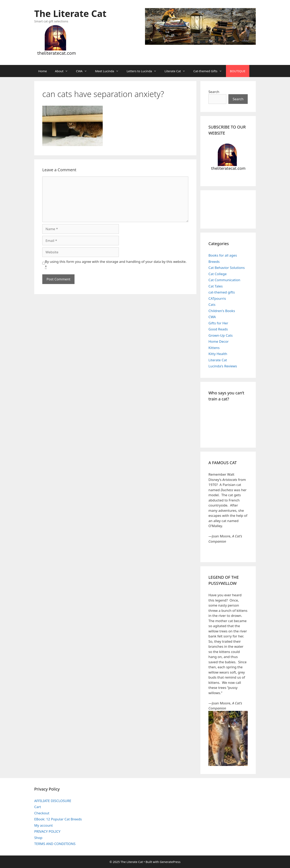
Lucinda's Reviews (223, 366)
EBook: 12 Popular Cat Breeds (58, 819)
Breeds (214, 262)
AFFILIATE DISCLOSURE (53, 801)
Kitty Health (218, 354)
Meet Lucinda (109, 71)
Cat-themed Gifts (210, 71)
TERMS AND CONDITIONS (55, 844)
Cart (38, 807)
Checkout (42, 813)
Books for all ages (223, 255)
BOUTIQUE (238, 71)
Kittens (214, 348)
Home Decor (219, 341)
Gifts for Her (218, 323)
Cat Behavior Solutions (227, 268)
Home (43, 71)
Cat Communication (224, 280)
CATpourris (217, 298)
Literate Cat (177, 71)
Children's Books (222, 311)
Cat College (217, 274)
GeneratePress (170, 862)
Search (214, 92)
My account (43, 825)
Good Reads (218, 329)
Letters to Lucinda (144, 71)
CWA (83, 71)
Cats (212, 304)
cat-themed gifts (222, 292)
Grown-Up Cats (221, 335)
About (64, 71)
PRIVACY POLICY (47, 831)
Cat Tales (216, 286)
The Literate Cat (70, 13)
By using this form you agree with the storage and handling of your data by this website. (116, 264)
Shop (38, 838)
